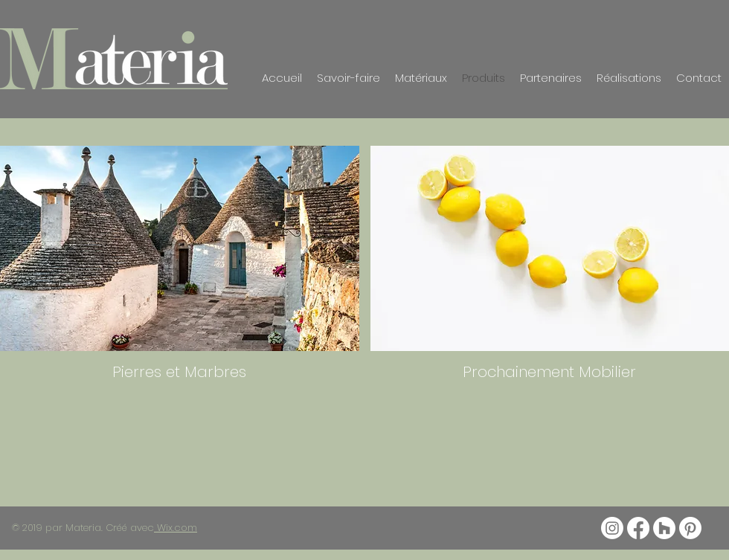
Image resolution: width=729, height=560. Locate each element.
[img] (550, 268)
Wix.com (176, 528)
